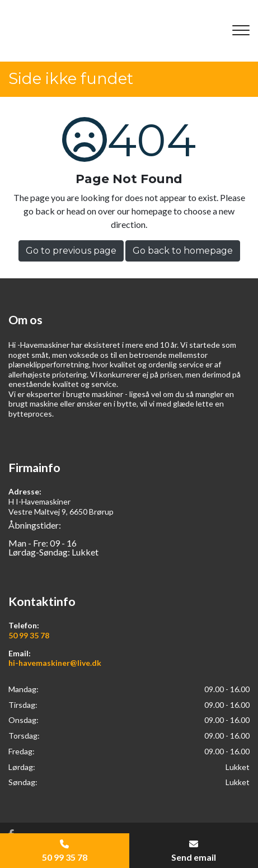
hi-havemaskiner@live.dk (55, 663)
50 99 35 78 (29, 635)
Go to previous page (71, 251)
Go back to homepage (183, 251)
